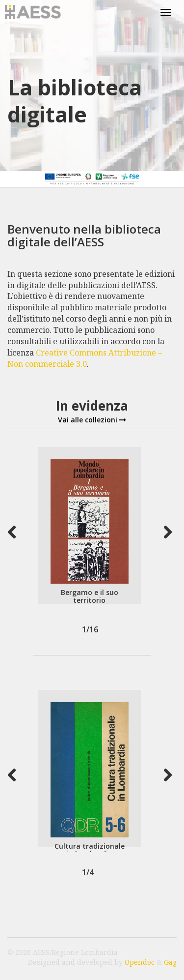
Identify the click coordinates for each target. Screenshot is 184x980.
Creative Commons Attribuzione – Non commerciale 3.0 (85, 358)
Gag (170, 962)
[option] (90, 526)
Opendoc (140, 962)
